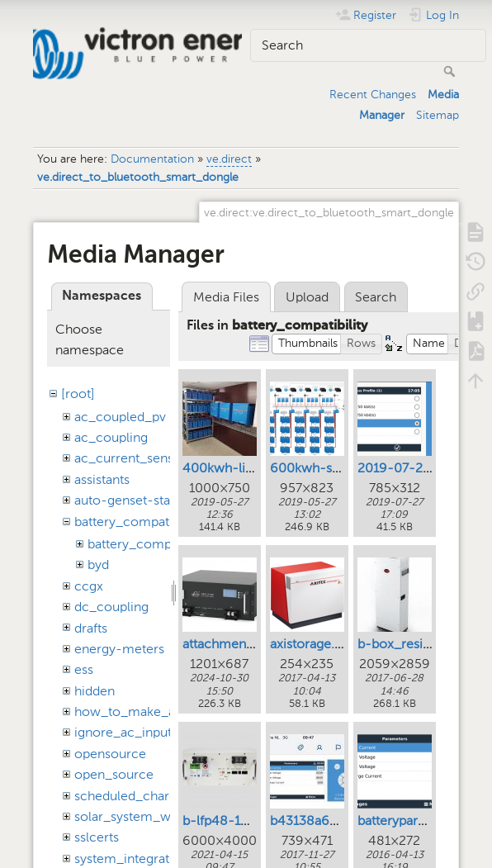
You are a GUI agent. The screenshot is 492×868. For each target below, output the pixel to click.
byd (98, 564)
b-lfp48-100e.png (236, 821)
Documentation (152, 159)
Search (451, 71)
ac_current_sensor (130, 458)
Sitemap (438, 115)
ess (84, 669)
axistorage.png (313, 644)
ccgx (89, 586)
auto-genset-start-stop (143, 500)
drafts (91, 628)
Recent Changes (373, 95)
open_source (114, 774)
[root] (78, 394)
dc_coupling (111, 607)
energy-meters (119, 649)
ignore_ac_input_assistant (151, 732)
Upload (307, 297)
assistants (102, 479)
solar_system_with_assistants (161, 816)
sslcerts (97, 837)
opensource (110, 754)
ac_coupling (111, 437)
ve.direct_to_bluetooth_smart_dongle (138, 177)
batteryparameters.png (425, 821)
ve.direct (229, 159)
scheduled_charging (135, 796)
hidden (95, 691)
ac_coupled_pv (120, 417)
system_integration (131, 859)
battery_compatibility (137, 522)
